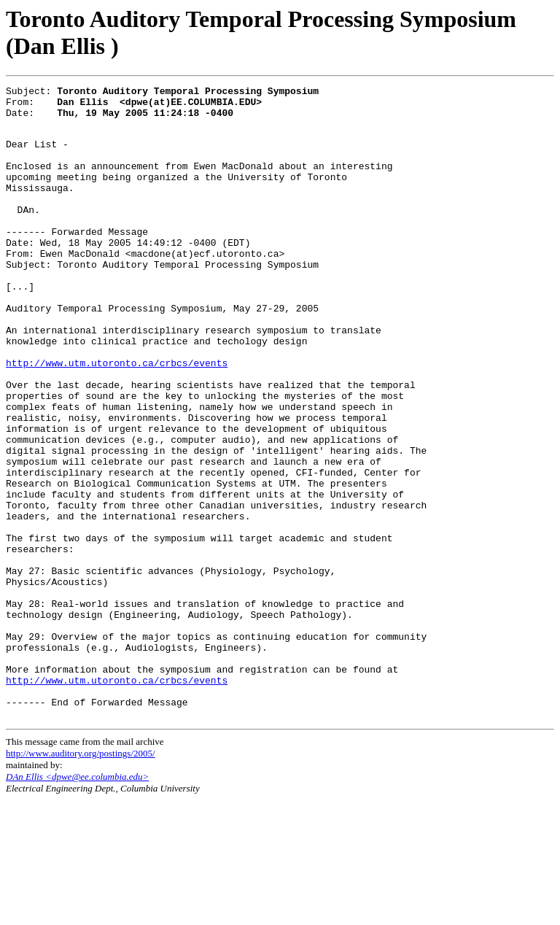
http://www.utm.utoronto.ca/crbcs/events (117, 417)
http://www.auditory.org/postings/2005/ (81, 878)
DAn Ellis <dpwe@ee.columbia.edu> (77, 901)
